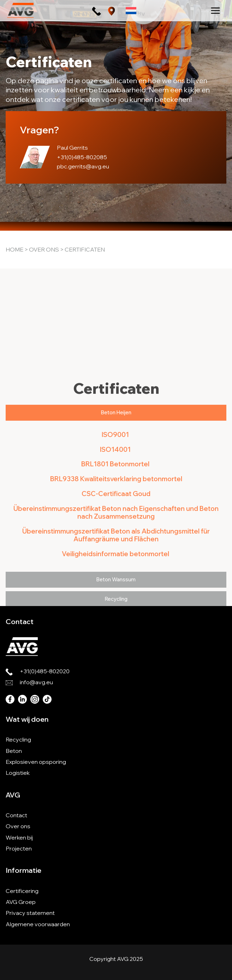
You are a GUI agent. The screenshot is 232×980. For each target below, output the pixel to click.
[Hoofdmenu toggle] (215, 11)
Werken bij (19, 837)
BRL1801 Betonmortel (116, 561)
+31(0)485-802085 (82, 157)
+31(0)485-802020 (45, 671)
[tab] (116, 510)
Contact (16, 815)
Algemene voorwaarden (38, 924)
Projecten (19, 848)
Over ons (44, 249)
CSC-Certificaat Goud (116, 591)
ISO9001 (116, 531)
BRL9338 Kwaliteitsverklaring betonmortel (116, 576)
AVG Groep (21, 902)
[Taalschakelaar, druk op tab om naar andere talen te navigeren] (131, 10)
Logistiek (18, 773)
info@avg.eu (36, 682)
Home (14, 249)
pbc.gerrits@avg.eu (83, 166)
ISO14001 (116, 546)
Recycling (18, 739)
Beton (14, 751)
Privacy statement (30, 913)
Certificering (22, 891)
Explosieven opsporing (36, 762)
